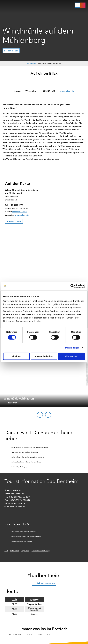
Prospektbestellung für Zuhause (22, 541)
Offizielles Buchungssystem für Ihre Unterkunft (27, 536)
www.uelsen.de (67, 91)
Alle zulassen (72, 356)
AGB (6, 551)
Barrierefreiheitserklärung (41, 551)
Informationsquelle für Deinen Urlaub (23, 532)
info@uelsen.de (19, 212)
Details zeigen (72, 348)
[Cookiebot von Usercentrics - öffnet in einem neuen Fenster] (73, 286)
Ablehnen (16, 356)
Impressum (25, 551)
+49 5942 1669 (48, 91)
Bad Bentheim (32, 63)
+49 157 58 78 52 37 (21, 208)
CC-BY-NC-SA (87, 379)
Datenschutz (15, 551)
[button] (83, 5)
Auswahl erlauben (44, 356)
